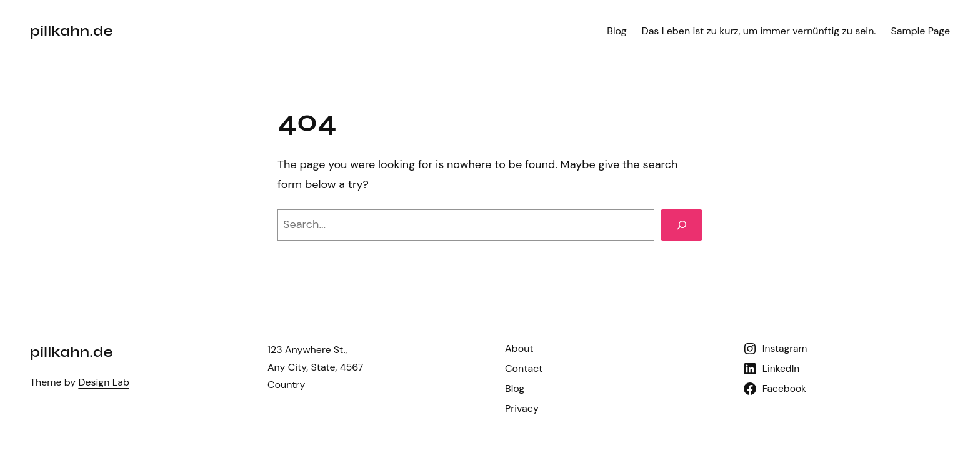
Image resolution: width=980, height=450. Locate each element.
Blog (617, 31)
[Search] (682, 225)
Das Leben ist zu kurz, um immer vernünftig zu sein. (759, 31)
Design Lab (104, 382)
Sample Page (921, 31)
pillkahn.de (72, 31)
